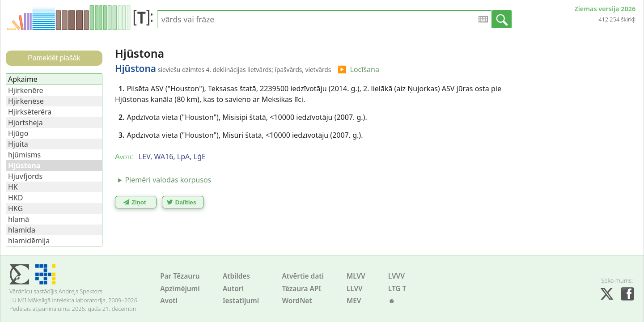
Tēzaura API (301, 289)
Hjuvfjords (25, 176)
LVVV (396, 276)
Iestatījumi (241, 301)
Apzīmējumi (180, 289)
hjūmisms (24, 155)
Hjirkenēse (26, 101)
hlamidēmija (29, 241)
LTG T (397, 289)
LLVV (355, 289)
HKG (15, 208)
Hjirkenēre (26, 90)
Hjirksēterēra (30, 112)
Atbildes (236, 276)
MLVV (356, 276)
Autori (233, 289)
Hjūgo (18, 133)
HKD (15, 198)
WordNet (297, 301)
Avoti (169, 301)
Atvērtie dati (303, 276)
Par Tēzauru (180, 276)
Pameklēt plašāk (54, 58)
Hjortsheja (25, 123)
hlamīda (22, 230)
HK (13, 187)
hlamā (19, 219)
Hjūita (18, 144)
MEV (354, 301)
